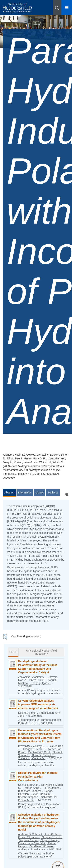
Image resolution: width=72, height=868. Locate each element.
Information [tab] (25, 493)
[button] (57, 8)
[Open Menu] (67, 8)
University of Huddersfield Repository (41, 652)
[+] (67, 494)
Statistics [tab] (53, 493)
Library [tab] (39, 493)
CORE (13, 652)
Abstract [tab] (9, 493)
